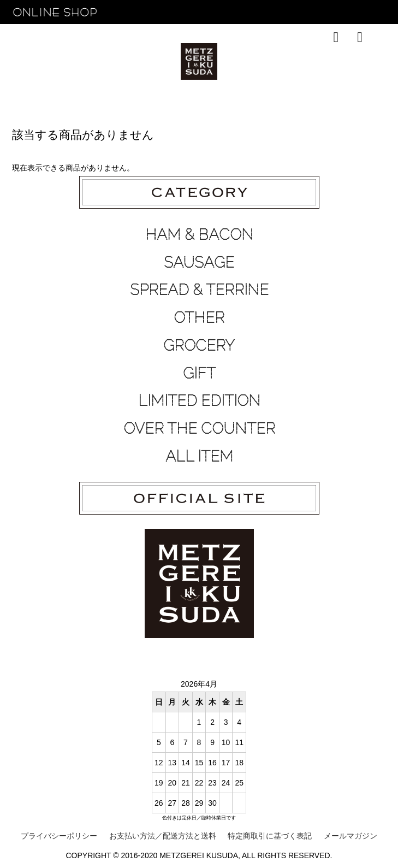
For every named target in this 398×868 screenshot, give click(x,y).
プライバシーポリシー (59, 836)
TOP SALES (149, 62)
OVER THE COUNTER (199, 428)
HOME (40, 62)
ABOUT (246, 62)
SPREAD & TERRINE (199, 290)
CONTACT (287, 62)
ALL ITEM (199, 456)
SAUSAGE (199, 262)
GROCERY (199, 345)
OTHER (199, 317)
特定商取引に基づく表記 (270, 836)
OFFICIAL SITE (343, 62)
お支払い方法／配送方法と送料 (163, 836)
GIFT (199, 373)
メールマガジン (351, 836)
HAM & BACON (199, 234)
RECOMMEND (90, 62)
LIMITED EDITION (199, 400)
